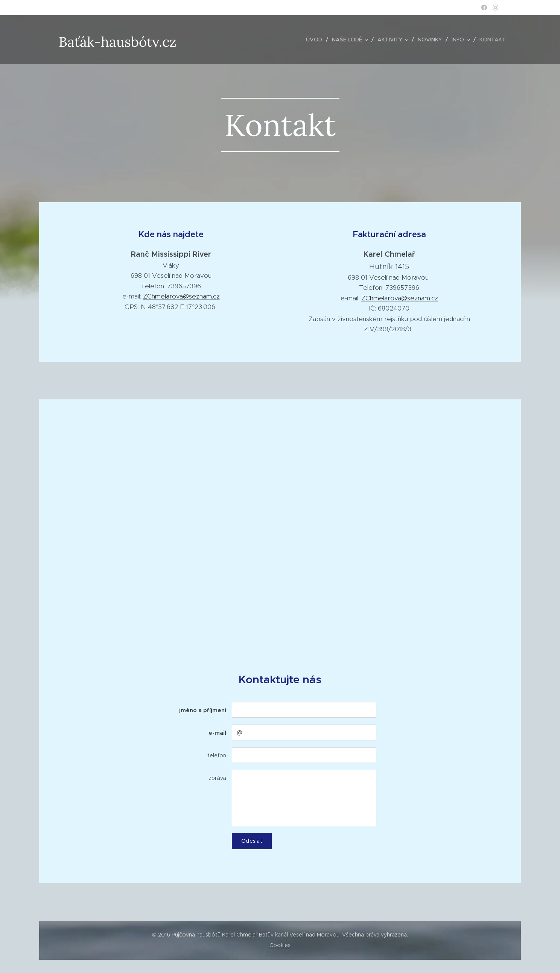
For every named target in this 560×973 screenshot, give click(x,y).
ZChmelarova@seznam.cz (181, 296)
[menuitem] (316, 40)
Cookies (280, 945)
